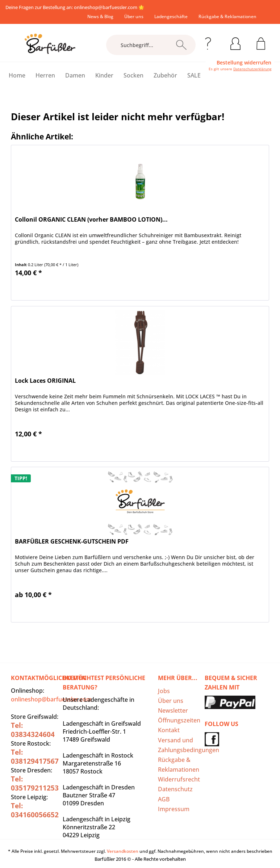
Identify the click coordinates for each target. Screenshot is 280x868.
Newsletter (173, 710)
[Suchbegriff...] (151, 45)
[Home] (17, 75)
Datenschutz (175, 789)
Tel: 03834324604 (33, 730)
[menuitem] (100, 16)
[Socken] (133, 75)
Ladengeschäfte (171, 16)
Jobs (164, 691)
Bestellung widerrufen (244, 63)
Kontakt (169, 730)
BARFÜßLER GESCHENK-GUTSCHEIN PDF (72, 542)
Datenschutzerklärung (252, 69)
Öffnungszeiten (179, 720)
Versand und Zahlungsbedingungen (179, 745)
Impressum (174, 809)
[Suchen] (181, 45)
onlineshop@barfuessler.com (106, 7)
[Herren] (45, 75)
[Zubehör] (165, 75)
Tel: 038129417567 (35, 757)
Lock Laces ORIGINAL (45, 381)
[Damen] (75, 75)
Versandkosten (123, 851)
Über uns (134, 16)
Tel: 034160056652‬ (35, 810)
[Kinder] (104, 75)
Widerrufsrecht (179, 779)
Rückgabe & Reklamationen (227, 16)
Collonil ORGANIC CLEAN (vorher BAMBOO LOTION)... (91, 220)
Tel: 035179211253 (35, 783)
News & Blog (100, 16)
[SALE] (194, 75)
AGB (164, 799)
